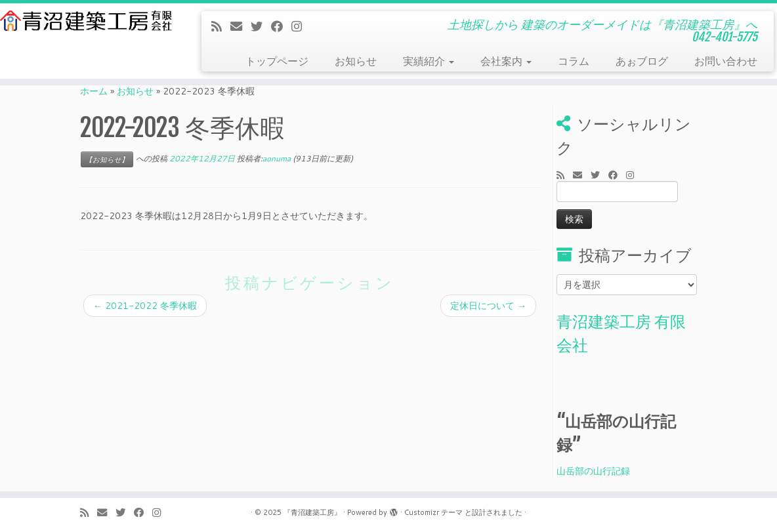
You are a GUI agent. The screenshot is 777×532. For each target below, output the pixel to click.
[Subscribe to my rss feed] (221, 26)
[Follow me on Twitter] (261, 26)
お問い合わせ (726, 61)
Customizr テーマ (433, 512)
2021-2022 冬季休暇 (145, 306)
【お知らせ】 (107, 159)
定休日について (488, 306)
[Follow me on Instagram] (301, 26)
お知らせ (356, 61)
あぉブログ (642, 61)
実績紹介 (429, 61)
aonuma (277, 158)
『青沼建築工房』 (312, 512)
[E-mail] (241, 26)
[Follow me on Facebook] (281, 26)
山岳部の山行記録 (593, 471)
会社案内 (506, 61)
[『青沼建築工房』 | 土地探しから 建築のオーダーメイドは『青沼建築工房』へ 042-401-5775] (91, 21)
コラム (574, 61)
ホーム (94, 91)
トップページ (277, 61)
